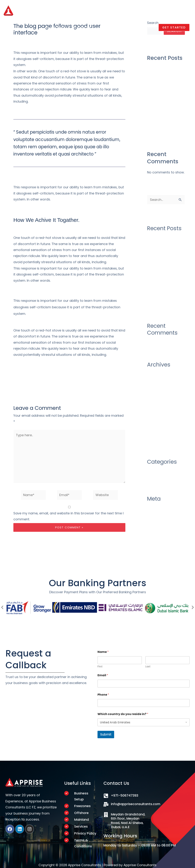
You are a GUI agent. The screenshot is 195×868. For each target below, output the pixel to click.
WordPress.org (159, 527)
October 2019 (158, 431)
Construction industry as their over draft (165, 70)
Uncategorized (58, 40)
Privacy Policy (85, 833)
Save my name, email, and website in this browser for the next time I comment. (68, 516)
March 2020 (157, 416)
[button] (173, 29)
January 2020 (158, 423)
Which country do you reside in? (123, 713)
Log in (152, 505)
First (100, 666)
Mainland (81, 819)
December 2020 (160, 372)
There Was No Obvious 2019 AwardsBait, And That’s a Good (165, 122)
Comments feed (160, 519)
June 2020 (155, 402)
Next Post (125, 385)
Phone (103, 694)
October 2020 (158, 379)
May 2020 (155, 409)
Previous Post (17, 385)
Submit (106, 734)
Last (148, 666)
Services (81, 826)
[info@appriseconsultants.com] (106, 804)
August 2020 (157, 387)
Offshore (81, 812)
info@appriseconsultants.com (136, 803)
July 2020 (155, 394)
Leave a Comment (28, 40)
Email (103, 675)
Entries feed (157, 512)
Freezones (82, 805)
